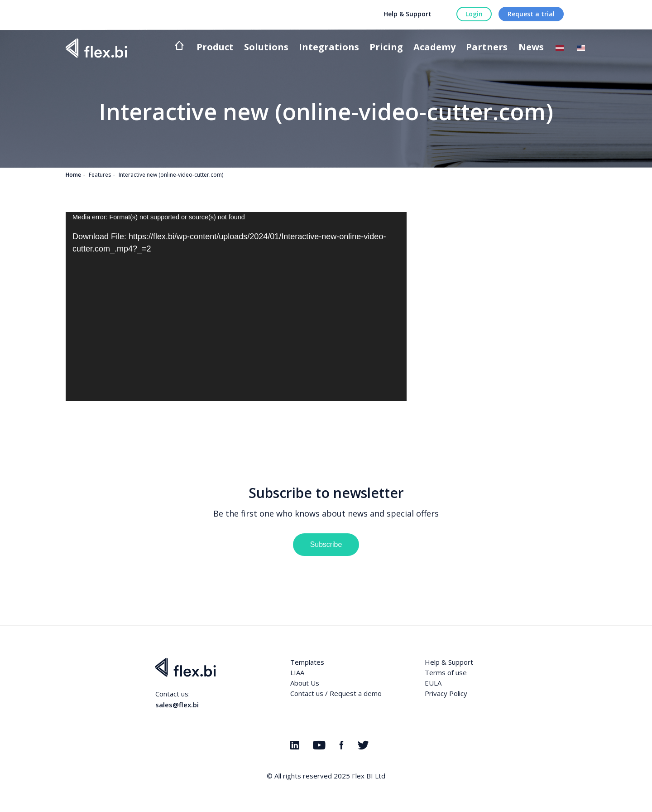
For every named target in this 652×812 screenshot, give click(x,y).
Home (73, 175)
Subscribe (326, 544)
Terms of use (446, 672)
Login (474, 14)
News (531, 48)
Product (215, 48)
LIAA (297, 672)
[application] (236, 307)
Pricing (386, 48)
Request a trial (531, 14)
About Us (305, 683)
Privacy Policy (446, 693)
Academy (434, 48)
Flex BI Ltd (369, 776)
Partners (487, 48)
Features (100, 175)
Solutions (266, 48)
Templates (307, 662)
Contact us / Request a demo (336, 693)
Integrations (329, 48)
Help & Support (407, 14)
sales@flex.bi (177, 705)
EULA (433, 683)
